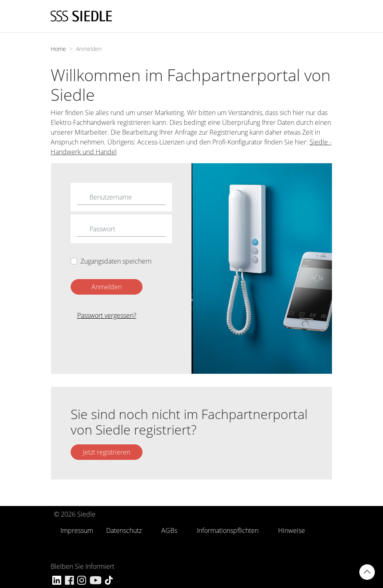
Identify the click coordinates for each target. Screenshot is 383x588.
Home (58, 49)
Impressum (77, 530)
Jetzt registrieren (107, 452)
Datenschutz (124, 530)
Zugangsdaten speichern (116, 261)
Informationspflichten (228, 530)
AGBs (169, 530)
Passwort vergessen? (107, 315)
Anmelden (107, 287)
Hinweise (292, 530)
